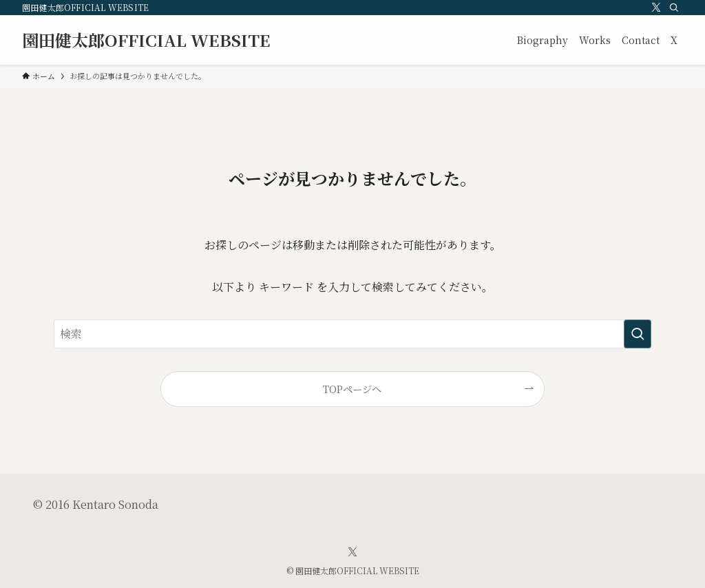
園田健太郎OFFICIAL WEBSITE (146, 40)
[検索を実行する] (638, 334)
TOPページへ (352, 389)
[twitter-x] (656, 8)
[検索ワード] (352, 334)
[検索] (674, 8)
